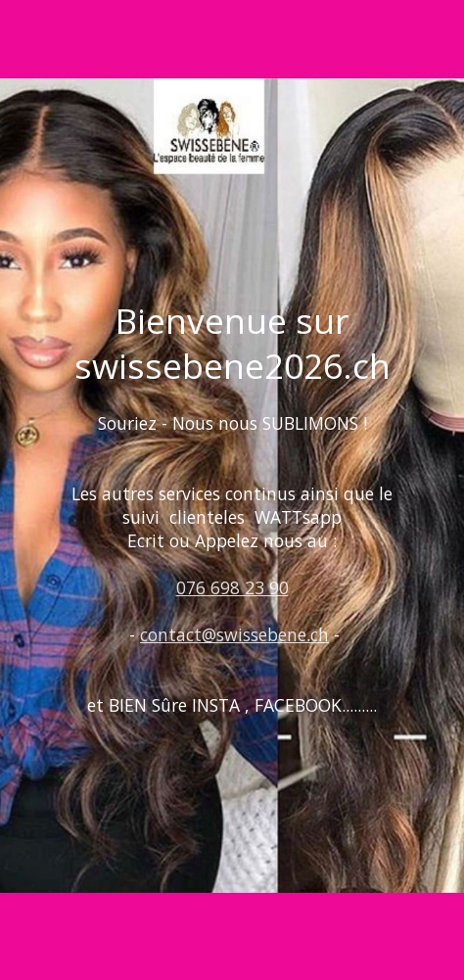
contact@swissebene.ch (234, 634)
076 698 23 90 (232, 587)
